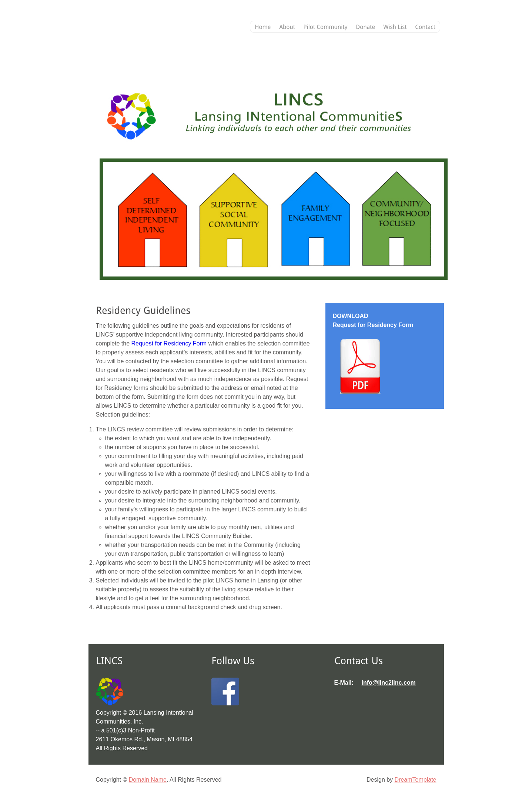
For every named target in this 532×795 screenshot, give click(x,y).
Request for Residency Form (169, 343)
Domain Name (148, 780)
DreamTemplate (416, 780)
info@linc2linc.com (389, 683)
